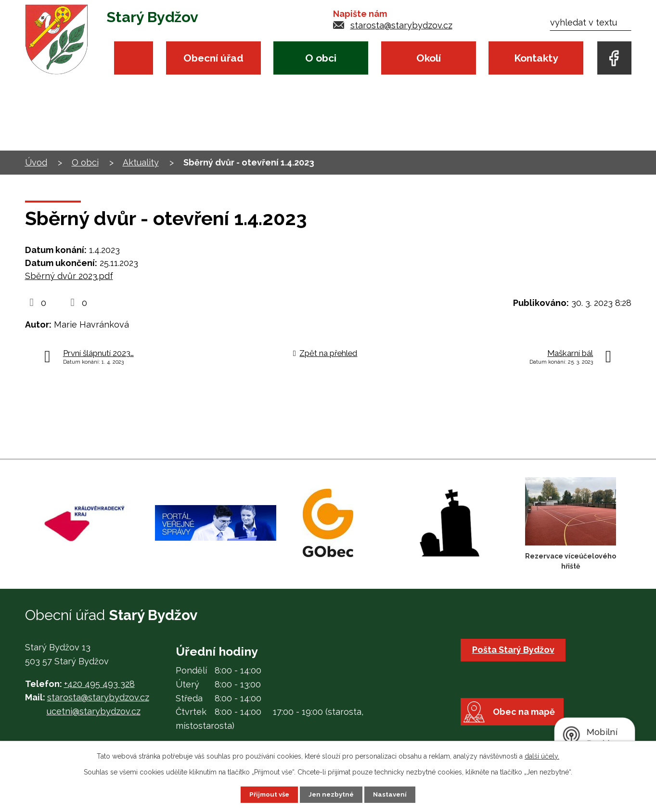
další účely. (542, 756)
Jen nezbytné (332, 794)
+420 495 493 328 (99, 684)
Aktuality (141, 162)
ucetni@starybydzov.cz (94, 711)
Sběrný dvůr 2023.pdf (69, 276)
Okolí (429, 58)
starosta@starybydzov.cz (401, 25)
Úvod (134, 58)
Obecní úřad (213, 58)
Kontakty (536, 58)
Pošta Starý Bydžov (515, 650)
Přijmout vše (268, 794)
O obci (321, 58)
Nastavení (392, 794)
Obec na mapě (528, 725)
